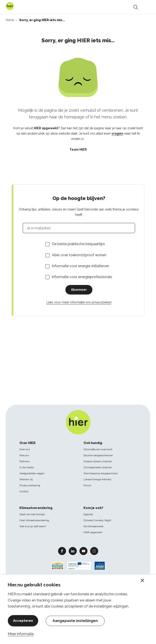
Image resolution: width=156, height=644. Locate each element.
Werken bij (26, 479)
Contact (24, 491)
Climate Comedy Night (97, 520)
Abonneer (79, 290)
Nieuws (24, 455)
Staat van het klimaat (32, 514)
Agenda (88, 514)
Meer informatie (21, 634)
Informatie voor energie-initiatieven (80, 266)
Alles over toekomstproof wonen (79, 255)
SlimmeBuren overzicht (98, 449)
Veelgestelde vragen (32, 473)
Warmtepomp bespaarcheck (101, 473)
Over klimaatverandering (34, 520)
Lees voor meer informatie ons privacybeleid (79, 302)
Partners (24, 461)
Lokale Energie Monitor (97, 479)
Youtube (83, 551)
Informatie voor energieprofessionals (82, 277)
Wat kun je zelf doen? (33, 526)
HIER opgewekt (93, 532)
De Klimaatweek (94, 526)
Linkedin (73, 551)
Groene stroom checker (98, 461)
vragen (117, 133)
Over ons (25, 449)
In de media (27, 467)
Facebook (62, 551)
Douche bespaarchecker (98, 455)
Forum (87, 485)
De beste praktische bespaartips (78, 244)
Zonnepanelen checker (98, 467)
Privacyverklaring (30, 485)
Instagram (94, 551)
